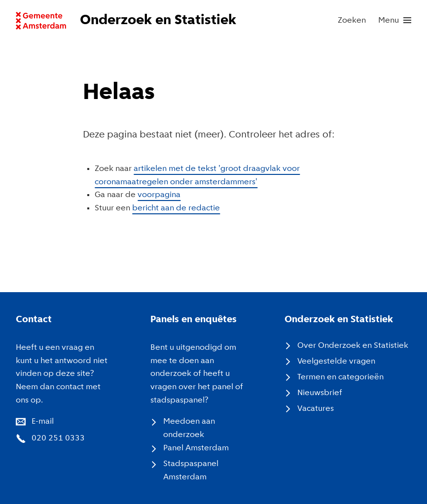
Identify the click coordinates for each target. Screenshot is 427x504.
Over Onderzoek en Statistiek (353, 346)
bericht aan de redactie (176, 208)
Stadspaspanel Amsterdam (191, 470)
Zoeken (352, 20)
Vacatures (316, 409)
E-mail (43, 421)
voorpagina (159, 195)
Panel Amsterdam (196, 448)
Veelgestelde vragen (336, 361)
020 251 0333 (58, 438)
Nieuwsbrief (320, 393)
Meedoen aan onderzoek (189, 428)
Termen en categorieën (340, 377)
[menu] (394, 21)
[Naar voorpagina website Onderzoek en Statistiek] (140, 21)
